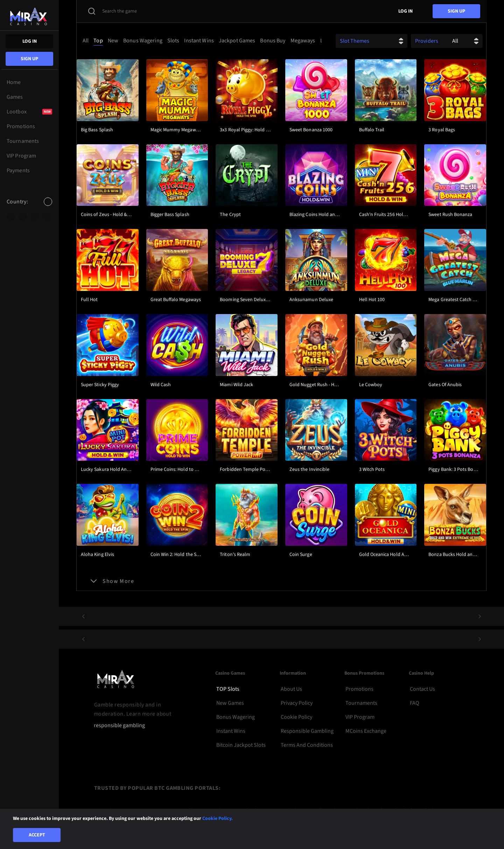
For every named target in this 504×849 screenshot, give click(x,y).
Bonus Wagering (236, 717)
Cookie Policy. (218, 819)
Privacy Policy (297, 703)
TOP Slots (228, 689)
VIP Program (360, 717)
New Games (230, 703)
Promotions (359, 689)
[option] (11, 216)
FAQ (415, 703)
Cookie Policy (296, 717)
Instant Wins (231, 731)
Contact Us (422, 689)
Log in (30, 41)
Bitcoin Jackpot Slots (241, 745)
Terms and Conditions (307, 745)
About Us (291, 689)
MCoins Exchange (366, 731)
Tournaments (361, 703)
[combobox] (29, 208)
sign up (29, 59)
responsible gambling (119, 726)
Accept (37, 835)
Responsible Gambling (307, 731)
